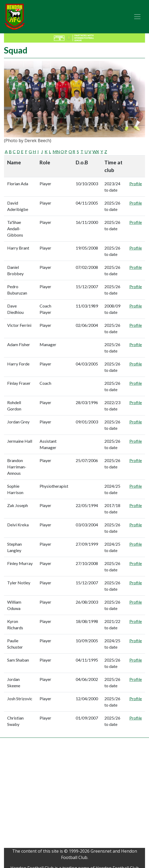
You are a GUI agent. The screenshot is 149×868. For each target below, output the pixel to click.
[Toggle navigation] (137, 17)
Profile (136, 184)
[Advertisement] (54, 794)
